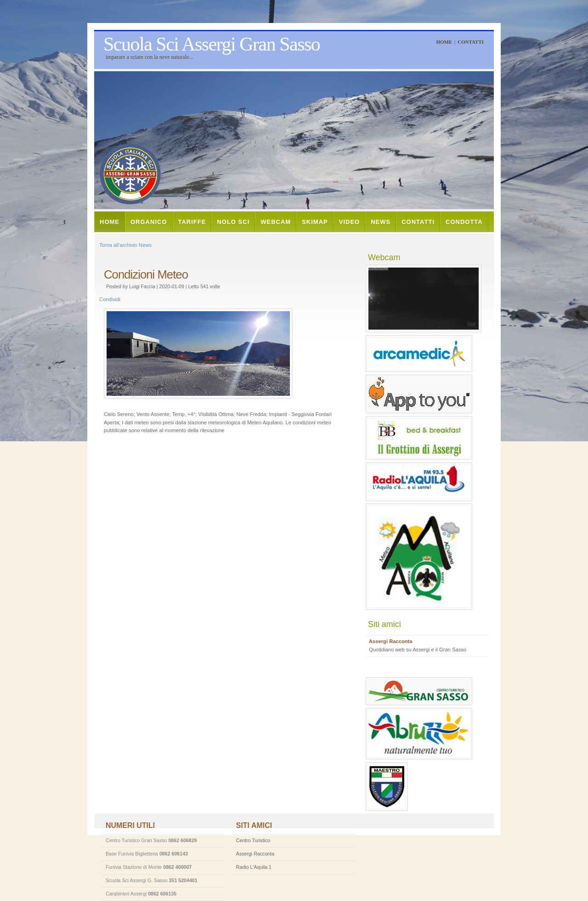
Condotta (464, 222)
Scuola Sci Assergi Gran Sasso (212, 44)
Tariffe (192, 222)
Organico (149, 222)
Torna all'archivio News (125, 245)
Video (349, 222)
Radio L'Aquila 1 (254, 867)
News (381, 222)
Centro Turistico (253, 840)
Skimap (315, 222)
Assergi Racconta (255, 854)
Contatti (471, 42)
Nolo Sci (233, 222)
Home (444, 42)
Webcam (276, 222)
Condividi (110, 299)
